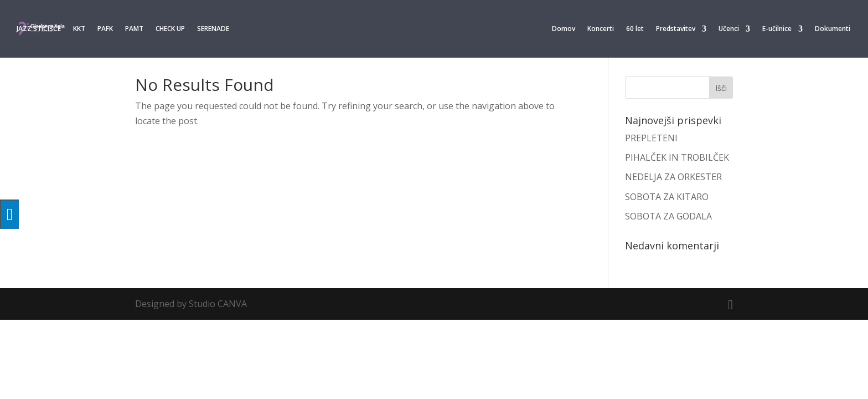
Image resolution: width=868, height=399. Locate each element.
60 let (635, 29)
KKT (79, 29)
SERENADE (213, 29)
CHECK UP (170, 29)
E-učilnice (777, 29)
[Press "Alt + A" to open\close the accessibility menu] (9, 214)
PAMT (134, 29)
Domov (564, 29)
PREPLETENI (651, 138)
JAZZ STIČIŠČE (39, 29)
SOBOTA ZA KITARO (667, 197)
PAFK (105, 29)
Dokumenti (833, 29)
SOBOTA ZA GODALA (668, 216)
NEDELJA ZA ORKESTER (673, 177)
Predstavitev (676, 29)
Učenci (729, 29)
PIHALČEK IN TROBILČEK (677, 157)
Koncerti (601, 29)
